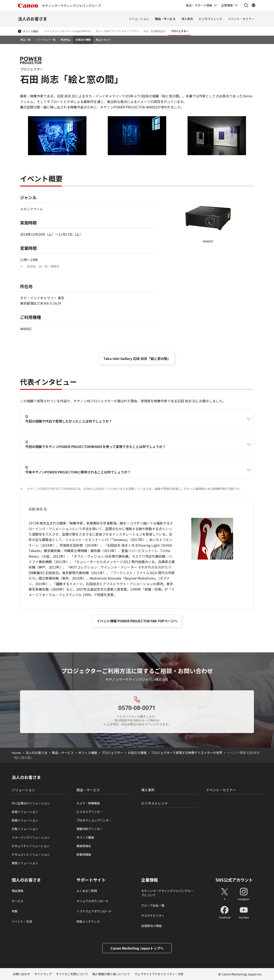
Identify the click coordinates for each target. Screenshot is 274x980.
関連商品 (66, 40)
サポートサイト (91, 880)
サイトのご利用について (72, 974)
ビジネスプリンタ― (90, 812)
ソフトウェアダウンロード (94, 911)
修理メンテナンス (88, 921)
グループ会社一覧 (153, 905)
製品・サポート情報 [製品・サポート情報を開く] (199, 5)
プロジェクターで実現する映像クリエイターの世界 (187, 753)
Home (16, 753)
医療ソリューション (25, 820)
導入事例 (187, 19)
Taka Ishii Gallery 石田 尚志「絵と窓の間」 (137, 359)
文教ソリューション (25, 829)
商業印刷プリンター (90, 829)
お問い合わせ (21, 974)
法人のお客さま (33, 19)
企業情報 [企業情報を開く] (227, 5)
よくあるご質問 (87, 891)
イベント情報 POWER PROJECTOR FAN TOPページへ (137, 621)
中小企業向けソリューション (31, 803)
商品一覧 (25, 40)
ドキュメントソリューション (31, 854)
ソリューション (139, 19)
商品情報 (18, 891)
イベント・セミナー (241, 19)
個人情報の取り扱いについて (111, 974)
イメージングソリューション (31, 837)
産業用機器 (84, 854)
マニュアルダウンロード (93, 901)
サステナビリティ (153, 916)
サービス (18, 901)
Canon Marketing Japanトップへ (137, 948)
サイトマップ (43, 974)
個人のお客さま (26, 880)
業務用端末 (84, 846)
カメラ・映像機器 (88, 803)
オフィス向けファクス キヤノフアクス (117, 31)
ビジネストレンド (211, 19)
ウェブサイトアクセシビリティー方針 (159, 974)
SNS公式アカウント (234, 880)
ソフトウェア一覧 (46, 40)
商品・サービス (165, 19)
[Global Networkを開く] (254, 5)
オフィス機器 (30, 31)
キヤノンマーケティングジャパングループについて (167, 893)
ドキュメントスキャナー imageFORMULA (68, 31)
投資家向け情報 (151, 926)
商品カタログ (103, 40)
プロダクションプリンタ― (94, 820)
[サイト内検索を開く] (246, 5)
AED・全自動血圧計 (155, 31)
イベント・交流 (22, 921)
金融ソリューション (25, 812)
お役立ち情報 (83, 40)
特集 (15, 911)
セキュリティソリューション (31, 846)
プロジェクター (180, 31)
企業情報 (150, 880)
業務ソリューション (25, 863)
